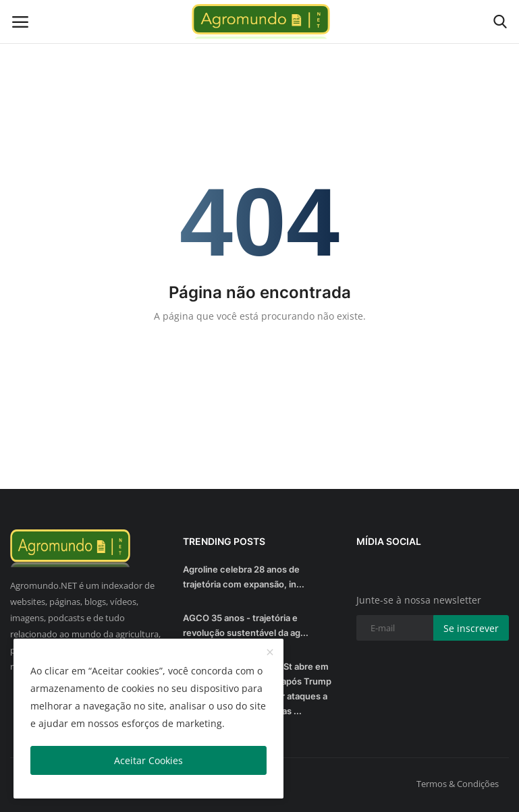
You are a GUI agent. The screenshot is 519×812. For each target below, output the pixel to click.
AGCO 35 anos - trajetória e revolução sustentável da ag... (246, 625)
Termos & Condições (458, 784)
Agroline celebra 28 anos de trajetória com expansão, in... (244, 577)
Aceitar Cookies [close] (148, 760)
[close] (270, 653)
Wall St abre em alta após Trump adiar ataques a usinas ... (298, 689)
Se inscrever (471, 628)
